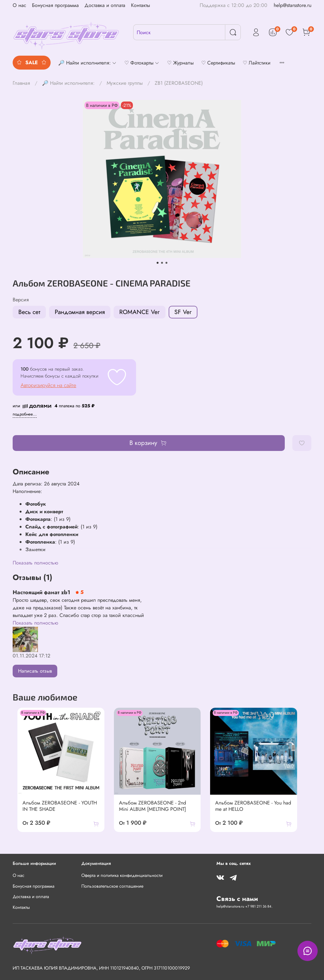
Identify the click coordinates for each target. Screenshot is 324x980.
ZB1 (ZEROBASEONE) (179, 83)
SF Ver (183, 312)
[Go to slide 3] (166, 263)
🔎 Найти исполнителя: (68, 83)
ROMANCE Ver (140, 312)
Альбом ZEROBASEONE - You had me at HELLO (261, 812)
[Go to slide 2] (162, 263)
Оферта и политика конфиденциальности (122, 875)
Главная (21, 83)
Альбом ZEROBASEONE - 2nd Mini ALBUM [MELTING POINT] (159, 812)
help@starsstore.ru (293, 5)
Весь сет (29, 312)
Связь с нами (237, 899)
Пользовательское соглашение (112, 886)
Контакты (140, 5)
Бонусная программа (55, 5)
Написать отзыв (35, 671)
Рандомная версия (80, 312)
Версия (21, 300)
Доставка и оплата (105, 5)
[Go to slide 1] (158, 263)
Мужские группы (125, 83)
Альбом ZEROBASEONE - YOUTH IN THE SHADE (58, 812)
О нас (19, 5)
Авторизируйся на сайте (48, 385)
